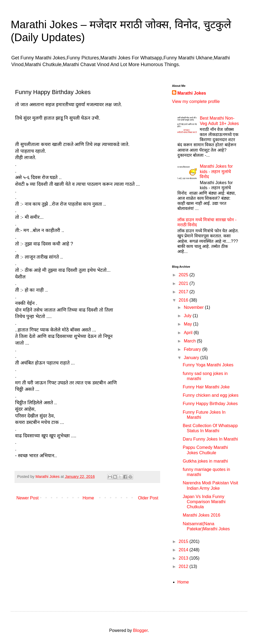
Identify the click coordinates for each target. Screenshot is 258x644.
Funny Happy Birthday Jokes (210, 404)
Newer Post (28, 498)
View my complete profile (196, 101)
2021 (184, 283)
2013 (184, 558)
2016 (184, 300)
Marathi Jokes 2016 (202, 515)
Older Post (148, 498)
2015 (184, 541)
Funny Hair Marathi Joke (206, 387)
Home (88, 498)
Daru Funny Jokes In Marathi (210, 439)
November (194, 307)
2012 (184, 566)
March (190, 341)
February (193, 349)
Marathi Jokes (192, 93)
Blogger (140, 630)
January (192, 358)
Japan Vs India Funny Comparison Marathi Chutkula (204, 502)
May (189, 324)
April (189, 333)
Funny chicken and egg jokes (211, 395)
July (188, 316)
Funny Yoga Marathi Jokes (208, 365)
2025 (184, 275)
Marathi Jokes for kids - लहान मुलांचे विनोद (216, 171)
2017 (184, 292)
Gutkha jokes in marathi (205, 461)
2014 (184, 550)
